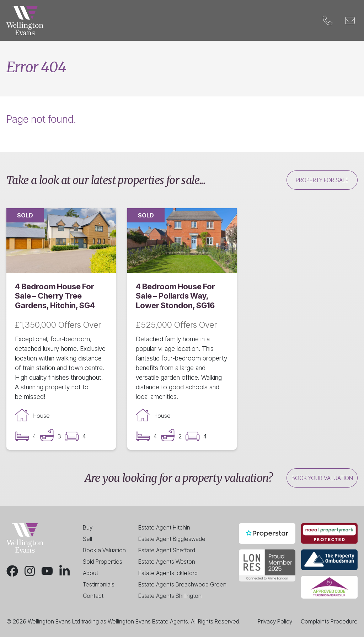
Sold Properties (103, 562)
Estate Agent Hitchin (164, 527)
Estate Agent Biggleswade (172, 539)
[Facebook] (12, 571)
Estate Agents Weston (167, 562)
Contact (296, 21)
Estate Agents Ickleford (168, 573)
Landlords (153, 21)
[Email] (350, 20)
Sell (118, 21)
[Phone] (328, 20)
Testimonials (99, 584)
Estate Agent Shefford (167, 550)
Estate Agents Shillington (170, 596)
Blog (263, 21)
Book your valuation (322, 478)
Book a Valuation (104, 550)
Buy (94, 21)
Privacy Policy (275, 621)
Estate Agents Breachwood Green (182, 584)
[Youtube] (47, 571)
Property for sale (322, 180)
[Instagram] (30, 571)
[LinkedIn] (65, 571)
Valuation (197, 21)
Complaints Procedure (329, 621)
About (90, 573)
